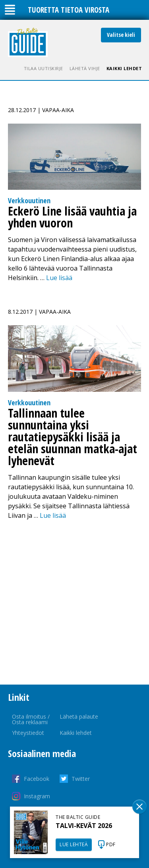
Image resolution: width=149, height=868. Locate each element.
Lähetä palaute (79, 716)
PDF (111, 844)
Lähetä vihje (85, 68)
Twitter (81, 779)
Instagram (37, 796)
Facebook (37, 779)
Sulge (139, 807)
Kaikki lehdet (124, 68)
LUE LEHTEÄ (74, 844)
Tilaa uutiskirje (44, 68)
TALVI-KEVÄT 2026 (84, 826)
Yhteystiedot (28, 733)
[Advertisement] (74, 602)
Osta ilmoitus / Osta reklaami (31, 719)
